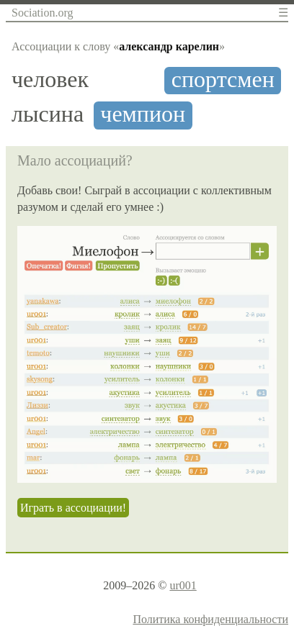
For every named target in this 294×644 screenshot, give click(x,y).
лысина (48, 114)
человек (50, 80)
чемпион (143, 114)
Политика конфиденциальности (210, 619)
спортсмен (223, 80)
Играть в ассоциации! (73, 508)
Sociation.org (42, 13)
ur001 (183, 585)
